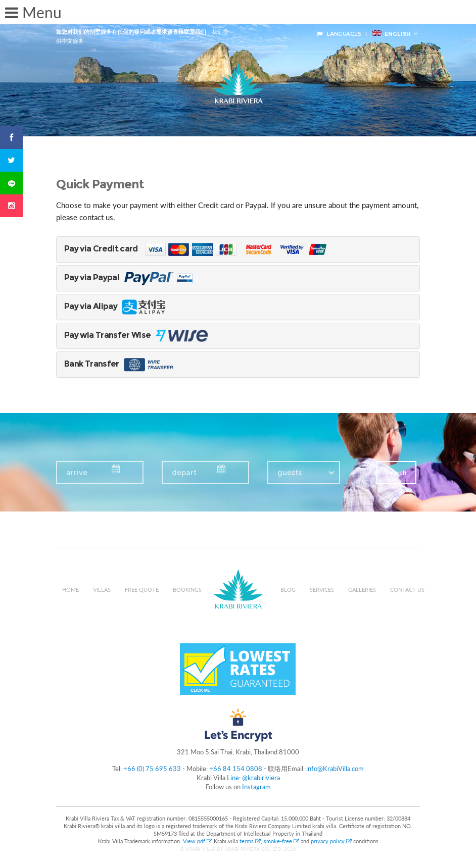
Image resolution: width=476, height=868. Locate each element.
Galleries (362, 590)
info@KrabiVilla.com (335, 769)
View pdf (198, 841)
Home (70, 590)
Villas (102, 590)
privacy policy (331, 841)
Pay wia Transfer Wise (148, 335)
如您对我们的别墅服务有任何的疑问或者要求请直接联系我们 (131, 32)
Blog (288, 590)
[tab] (238, 249)
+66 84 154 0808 (236, 769)
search (396, 473)
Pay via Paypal (132, 277)
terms (250, 841)
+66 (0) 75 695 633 (152, 769)
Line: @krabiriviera (253, 778)
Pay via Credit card (203, 249)
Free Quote (142, 590)
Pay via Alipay (116, 306)
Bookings (187, 590)
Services (322, 590)
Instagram (256, 787)
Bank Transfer (120, 364)
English (392, 34)
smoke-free (281, 841)
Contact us (407, 590)
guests (290, 473)
